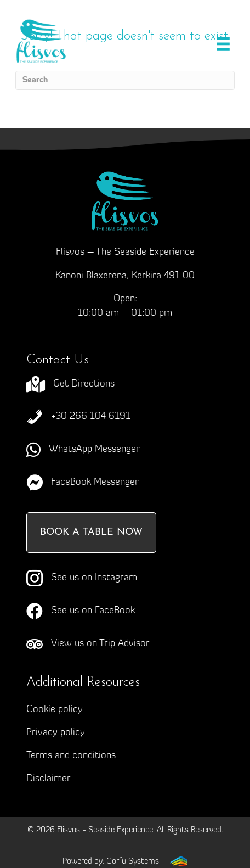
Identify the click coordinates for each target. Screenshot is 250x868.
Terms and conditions (71, 756)
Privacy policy (56, 733)
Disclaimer (49, 779)
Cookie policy (55, 710)
